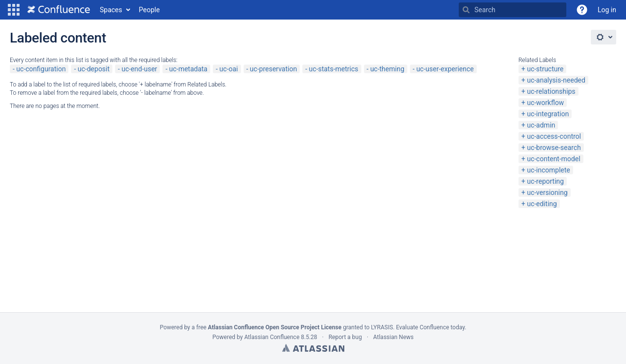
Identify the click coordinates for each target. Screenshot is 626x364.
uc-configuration (41, 69)
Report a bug (345, 337)
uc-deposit (94, 69)
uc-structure (545, 69)
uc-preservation (273, 69)
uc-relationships (551, 91)
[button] (14, 10)
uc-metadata (189, 69)
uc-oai (229, 69)
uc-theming (387, 69)
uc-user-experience (445, 69)
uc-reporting (545, 181)
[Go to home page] (59, 10)
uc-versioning (547, 193)
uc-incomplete (548, 170)
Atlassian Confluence (272, 337)
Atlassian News (393, 337)
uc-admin (541, 125)
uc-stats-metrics (334, 69)
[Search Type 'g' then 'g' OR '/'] (513, 10)
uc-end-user (139, 69)
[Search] (466, 10)
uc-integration (548, 114)
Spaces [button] (111, 10)
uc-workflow (545, 103)
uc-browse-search (554, 148)
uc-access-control (554, 136)
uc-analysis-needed (556, 80)
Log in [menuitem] (607, 10)
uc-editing (542, 204)
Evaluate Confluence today (430, 327)
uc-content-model (553, 159)
